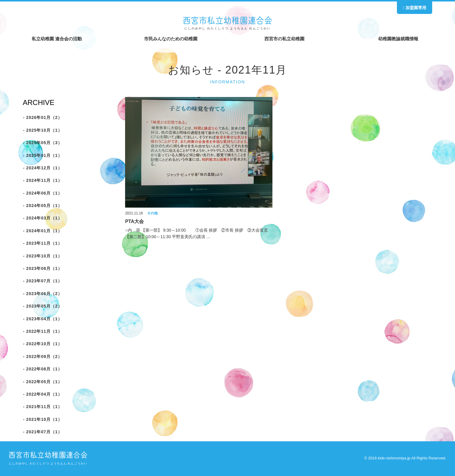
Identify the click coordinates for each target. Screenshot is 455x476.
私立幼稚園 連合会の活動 (57, 39)
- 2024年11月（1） (42, 180)
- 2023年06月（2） (42, 294)
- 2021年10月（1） (42, 419)
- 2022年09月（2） (42, 356)
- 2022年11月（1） (42, 331)
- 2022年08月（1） (42, 369)
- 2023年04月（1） (42, 319)
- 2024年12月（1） (42, 168)
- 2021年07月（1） (42, 432)
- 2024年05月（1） (42, 206)
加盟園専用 (415, 8)
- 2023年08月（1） (42, 268)
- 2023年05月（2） (42, 306)
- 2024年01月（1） (42, 231)
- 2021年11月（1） (42, 407)
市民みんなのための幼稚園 (171, 39)
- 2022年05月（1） (42, 382)
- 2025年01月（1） (42, 155)
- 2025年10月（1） (42, 130)
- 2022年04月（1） (42, 394)
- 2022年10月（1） (42, 344)
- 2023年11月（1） (42, 243)
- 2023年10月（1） (42, 256)
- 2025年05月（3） (42, 143)
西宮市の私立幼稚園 (284, 39)
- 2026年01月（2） (42, 117)
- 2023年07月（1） (42, 281)
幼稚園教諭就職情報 (398, 39)
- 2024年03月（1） (42, 218)
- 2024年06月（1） (42, 193)
